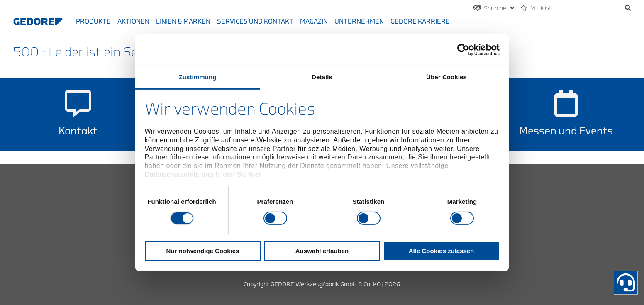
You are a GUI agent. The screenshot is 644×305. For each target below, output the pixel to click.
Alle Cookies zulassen (442, 251)
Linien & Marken (183, 22)
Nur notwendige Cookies (203, 251)
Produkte (93, 22)
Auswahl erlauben (322, 251)
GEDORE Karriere (420, 22)
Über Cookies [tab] (446, 77)
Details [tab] (322, 77)
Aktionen (133, 22)
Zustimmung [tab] (198, 77)
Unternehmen (359, 22)
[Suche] (592, 9)
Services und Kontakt (255, 22)
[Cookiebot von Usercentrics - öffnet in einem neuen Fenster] (463, 50)
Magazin (314, 22)
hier (255, 174)
